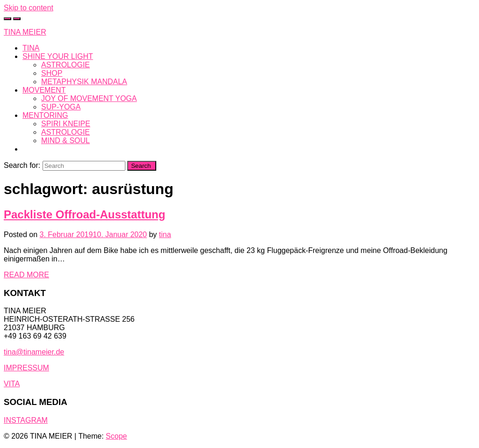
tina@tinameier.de (34, 352)
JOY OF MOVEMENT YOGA (89, 98)
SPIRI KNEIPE (66, 124)
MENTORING (45, 115)
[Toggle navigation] (17, 19)
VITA (12, 384)
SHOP (52, 73)
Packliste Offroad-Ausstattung (84, 214)
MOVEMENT (44, 90)
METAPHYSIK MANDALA (84, 82)
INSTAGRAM (26, 420)
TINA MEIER (25, 32)
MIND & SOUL (65, 141)
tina (165, 235)
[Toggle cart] (7, 19)
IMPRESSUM (26, 368)
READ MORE (26, 275)
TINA (31, 48)
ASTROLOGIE (65, 65)
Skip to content (29, 8)
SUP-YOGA (61, 107)
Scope (116, 436)
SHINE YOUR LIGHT (58, 56)
